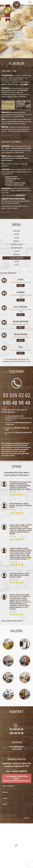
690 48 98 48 (17, 403)
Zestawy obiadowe (8, 273)
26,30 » (21, 315)
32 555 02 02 (17, 729)
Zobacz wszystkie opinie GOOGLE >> (12, 621)
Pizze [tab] (16, 265)
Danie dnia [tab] (16, 231)
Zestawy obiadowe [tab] (16, 258)
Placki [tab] (16, 251)
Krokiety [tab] (17, 241)
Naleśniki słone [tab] (16, 248)
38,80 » (21, 340)
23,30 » (21, 285)
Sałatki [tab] (17, 261)
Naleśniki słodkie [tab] (16, 245)
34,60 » (21, 327)
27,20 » (21, 353)
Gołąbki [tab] (16, 238)
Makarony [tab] (16, 255)
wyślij (27, 818)
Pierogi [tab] (16, 234)
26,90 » (21, 300)
